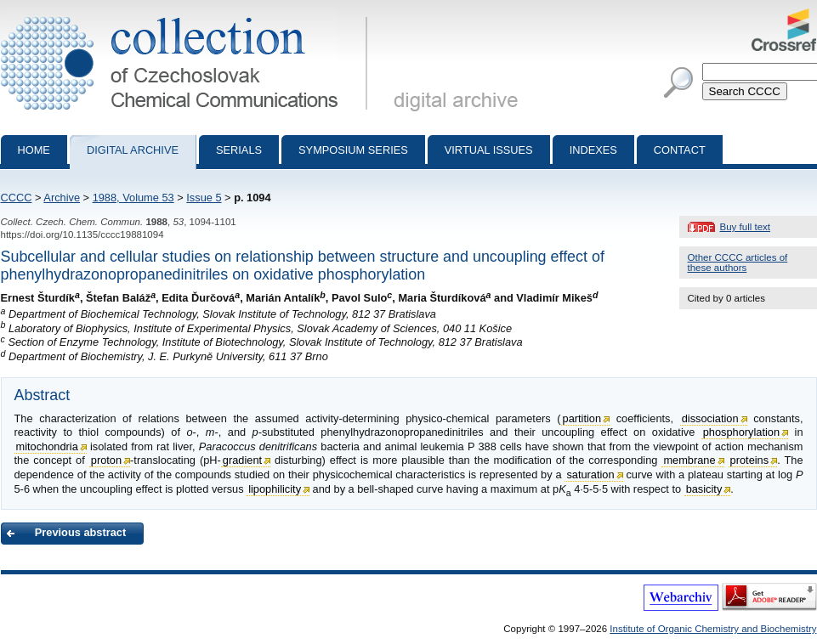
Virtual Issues (489, 150)
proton (106, 460)
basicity (704, 489)
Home (34, 150)
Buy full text (746, 227)
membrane (689, 460)
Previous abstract (80, 532)
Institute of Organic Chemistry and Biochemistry (713, 629)
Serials (239, 150)
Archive (62, 198)
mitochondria (47, 446)
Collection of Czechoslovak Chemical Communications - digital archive (187, 15)
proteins (750, 460)
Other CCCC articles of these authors (738, 263)
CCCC (17, 198)
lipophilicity (275, 489)
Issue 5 (204, 198)
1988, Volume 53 (133, 198)
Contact (680, 150)
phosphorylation (741, 432)
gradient (242, 460)
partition (582, 418)
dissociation (710, 418)
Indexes (593, 150)
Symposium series (353, 150)
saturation (590, 475)
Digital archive (133, 150)
